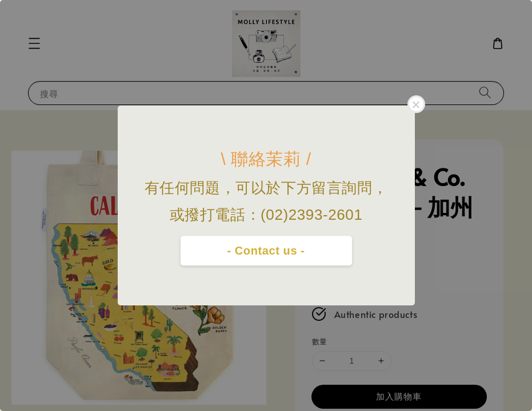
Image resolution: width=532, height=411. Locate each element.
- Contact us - (266, 251)
